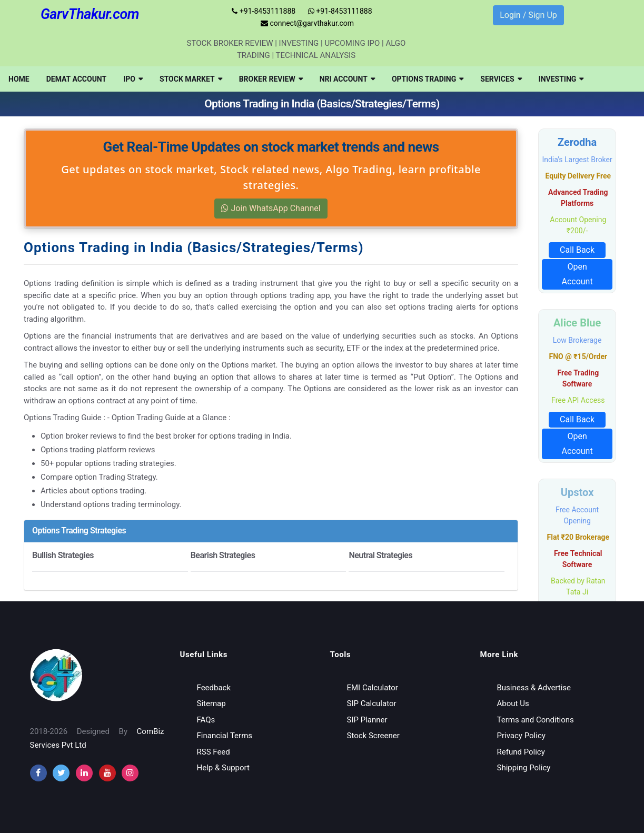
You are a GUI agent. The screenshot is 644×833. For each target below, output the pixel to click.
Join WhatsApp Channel (271, 208)
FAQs (206, 720)
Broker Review (271, 79)
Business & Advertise (534, 688)
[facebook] (38, 773)
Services (501, 79)
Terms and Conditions (536, 720)
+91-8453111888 (264, 11)
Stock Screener (373, 736)
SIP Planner (367, 720)
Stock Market (191, 79)
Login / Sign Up (528, 15)
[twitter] (61, 773)
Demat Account (77, 79)
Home (19, 79)
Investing (561, 79)
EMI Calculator (373, 688)
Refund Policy (521, 752)
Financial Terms (225, 736)
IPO (133, 79)
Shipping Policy (524, 768)
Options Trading (428, 79)
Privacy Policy (521, 736)
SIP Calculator (372, 703)
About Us (513, 703)
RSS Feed (214, 752)
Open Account (577, 274)
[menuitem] (19, 79)
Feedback (214, 688)
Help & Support (223, 768)
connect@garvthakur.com (307, 23)
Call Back (577, 250)
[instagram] (84, 773)
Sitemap (211, 703)
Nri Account (347, 79)
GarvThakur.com (90, 14)
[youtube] (107, 773)
